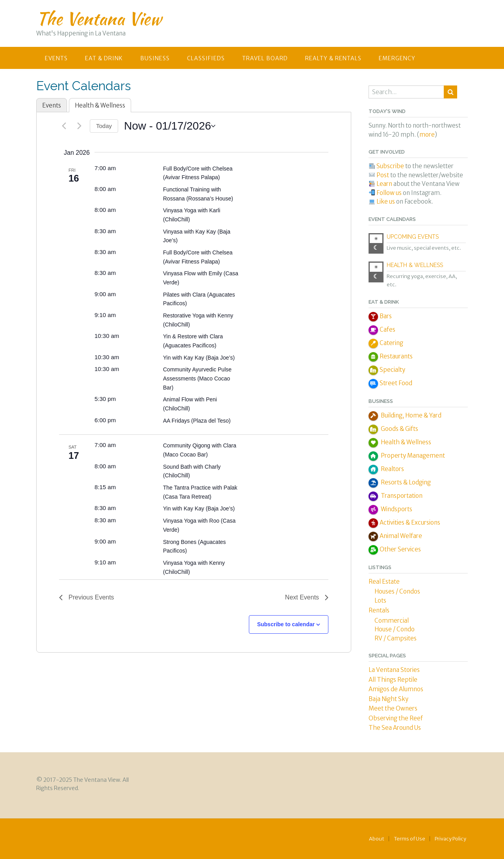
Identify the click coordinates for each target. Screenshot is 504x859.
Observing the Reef (396, 718)
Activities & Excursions (410, 522)
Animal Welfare (401, 536)
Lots (380, 600)
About (377, 839)
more (427, 135)
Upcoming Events (413, 237)
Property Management (412, 455)
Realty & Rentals (333, 58)
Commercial (392, 621)
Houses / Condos (397, 591)
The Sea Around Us (395, 728)
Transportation (401, 496)
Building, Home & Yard (410, 415)
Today (104, 126)
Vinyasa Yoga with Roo (192, 521)
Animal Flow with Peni (190, 399)
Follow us (389, 193)
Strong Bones (181, 542)
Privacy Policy (450, 839)
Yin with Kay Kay (184, 358)
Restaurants (396, 356)
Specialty (392, 370)
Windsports (396, 509)
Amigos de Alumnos (396, 689)
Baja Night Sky (388, 699)
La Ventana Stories (394, 670)
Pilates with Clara (185, 295)
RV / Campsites (396, 638)
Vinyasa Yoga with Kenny (194, 563)
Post (383, 175)
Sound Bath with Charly (192, 467)
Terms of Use (409, 839)
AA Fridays (177, 421)
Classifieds (206, 58)
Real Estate (384, 582)
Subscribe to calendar (286, 624)
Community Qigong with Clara (200, 445)
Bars (386, 316)
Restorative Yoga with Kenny (198, 315)
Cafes (387, 329)
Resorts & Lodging (405, 482)
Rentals (379, 610)
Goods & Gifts (399, 429)
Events (56, 58)
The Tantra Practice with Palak (200, 488)
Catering (391, 343)
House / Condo (395, 629)
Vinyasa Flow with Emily (193, 273)
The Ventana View (99, 19)
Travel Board (265, 58)
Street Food (396, 383)
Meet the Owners (393, 708)
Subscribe (390, 166)
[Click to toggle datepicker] (170, 126)
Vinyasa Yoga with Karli (192, 210)
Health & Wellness (100, 105)
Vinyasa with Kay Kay (190, 232)
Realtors (392, 469)
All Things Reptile (393, 680)
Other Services (400, 549)
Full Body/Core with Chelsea (198, 169)
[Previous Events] (64, 126)
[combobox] (407, 92)
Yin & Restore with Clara (193, 336)
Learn (385, 184)
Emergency (397, 58)
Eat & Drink (104, 58)
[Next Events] (79, 126)
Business (155, 58)
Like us (386, 201)
